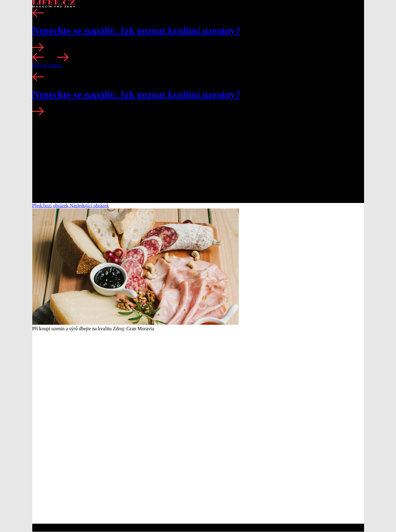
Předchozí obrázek (51, 206)
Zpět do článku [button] (47, 65)
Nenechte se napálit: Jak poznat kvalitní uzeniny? (136, 30)
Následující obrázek (89, 206)
